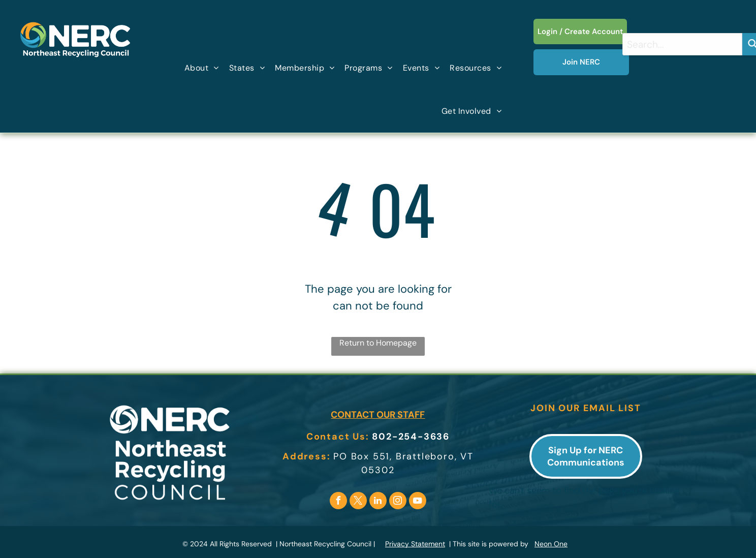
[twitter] (358, 502)
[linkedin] (378, 502)
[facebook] (338, 502)
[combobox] (682, 44)
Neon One (551, 544)
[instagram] (398, 502)
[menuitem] (202, 68)
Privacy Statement (415, 544)
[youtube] (418, 502)
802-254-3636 (411, 437)
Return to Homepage (378, 343)
